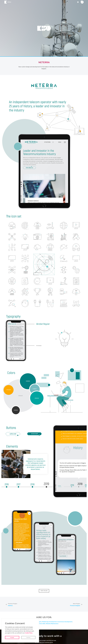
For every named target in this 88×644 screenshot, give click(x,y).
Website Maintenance (52, 624)
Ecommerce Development (65, 622)
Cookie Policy (29, 633)
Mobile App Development (49, 622)
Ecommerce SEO (41, 624)
